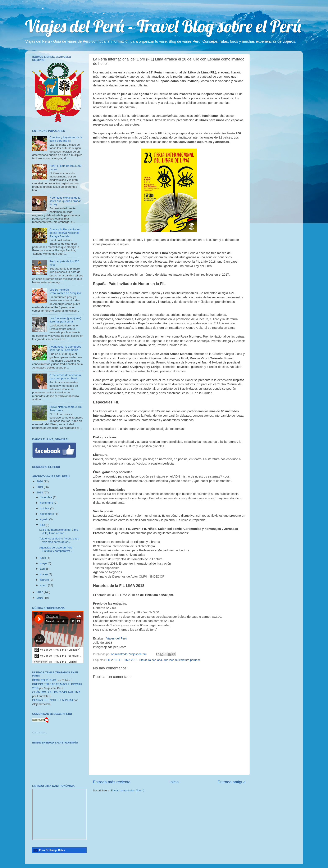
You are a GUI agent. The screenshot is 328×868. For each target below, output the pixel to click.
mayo (44, 563)
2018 (40, 492)
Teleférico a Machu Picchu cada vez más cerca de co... (59, 540)
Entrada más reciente (112, 782)
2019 (40, 487)
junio (43, 558)
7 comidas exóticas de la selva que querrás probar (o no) (65, 201)
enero (44, 585)
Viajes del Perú (117, 638)
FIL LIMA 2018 (128, 660)
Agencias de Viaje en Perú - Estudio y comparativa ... (57, 549)
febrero (45, 580)
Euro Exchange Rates (52, 850)
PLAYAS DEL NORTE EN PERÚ (53, 700)
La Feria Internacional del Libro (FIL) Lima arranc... (59, 531)
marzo (44, 574)
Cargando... (40, 733)
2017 (40, 592)
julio (43, 525)
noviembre (47, 503)
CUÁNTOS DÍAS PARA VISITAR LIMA (56, 692)
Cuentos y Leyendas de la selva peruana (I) (66, 139)
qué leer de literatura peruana (182, 660)
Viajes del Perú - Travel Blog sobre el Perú (163, 26)
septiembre (47, 514)
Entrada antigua (232, 782)
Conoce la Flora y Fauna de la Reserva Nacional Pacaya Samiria (65, 233)
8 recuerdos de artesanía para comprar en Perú (65, 377)
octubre (45, 508)
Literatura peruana (150, 660)
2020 (40, 481)
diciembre (46, 497)
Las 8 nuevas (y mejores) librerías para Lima (65, 320)
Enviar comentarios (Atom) (128, 790)
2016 (40, 598)
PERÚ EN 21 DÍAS (44, 680)
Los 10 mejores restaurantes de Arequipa (65, 291)
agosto (45, 519)
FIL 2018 (112, 660)
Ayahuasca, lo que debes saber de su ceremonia (65, 348)
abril (43, 569)
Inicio (174, 782)
